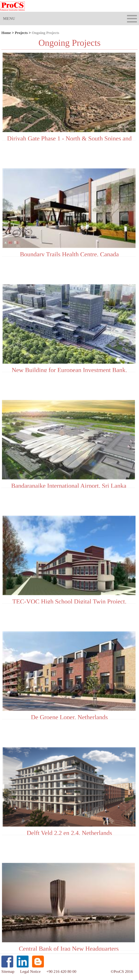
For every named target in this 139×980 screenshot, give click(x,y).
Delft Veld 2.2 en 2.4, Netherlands (69, 832)
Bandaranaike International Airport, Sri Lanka (69, 485)
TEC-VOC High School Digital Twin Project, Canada (69, 601)
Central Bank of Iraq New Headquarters (69, 948)
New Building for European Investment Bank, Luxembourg (69, 369)
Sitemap (8, 971)
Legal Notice (31, 971)
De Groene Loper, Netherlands (69, 716)
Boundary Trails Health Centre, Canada (69, 254)
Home (6, 33)
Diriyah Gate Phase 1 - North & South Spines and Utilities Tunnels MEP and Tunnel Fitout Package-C (69, 138)
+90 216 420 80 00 (61, 971)
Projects (21, 33)
